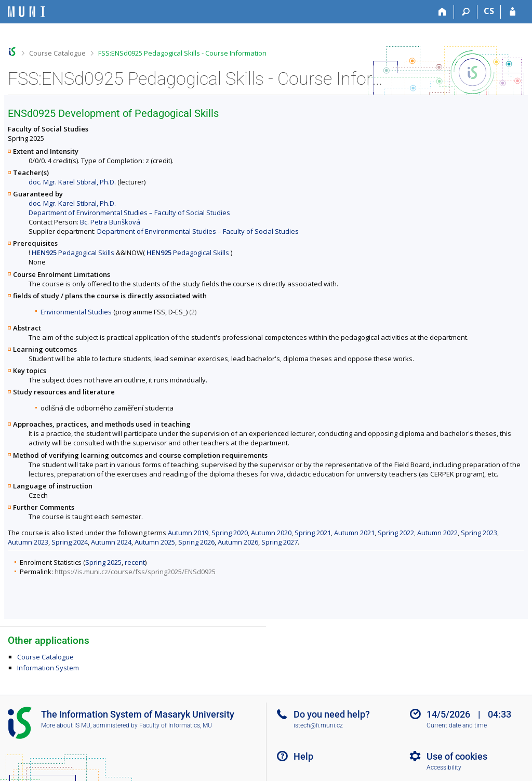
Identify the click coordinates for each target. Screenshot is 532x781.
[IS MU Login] (513, 12)
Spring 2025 (103, 562)
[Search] (466, 12)
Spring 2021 (313, 533)
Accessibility (444, 767)
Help (303, 756)
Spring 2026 (196, 542)
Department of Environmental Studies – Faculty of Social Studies (129, 213)
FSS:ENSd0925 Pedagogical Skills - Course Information (182, 53)
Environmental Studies (76, 312)
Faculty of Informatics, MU (176, 725)
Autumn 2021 (354, 533)
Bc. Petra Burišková (110, 222)
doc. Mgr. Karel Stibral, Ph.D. (72, 182)
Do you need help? (332, 714)
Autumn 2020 (271, 533)
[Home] (442, 12)
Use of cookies (457, 756)
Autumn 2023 (28, 542)
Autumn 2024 (111, 542)
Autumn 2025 (155, 542)
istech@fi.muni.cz (318, 725)
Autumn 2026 (238, 542)
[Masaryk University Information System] (26, 12)
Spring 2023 (479, 533)
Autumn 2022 (437, 533)
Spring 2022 (396, 533)
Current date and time (457, 725)
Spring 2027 (280, 542)
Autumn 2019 (188, 533)
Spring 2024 (70, 542)
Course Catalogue (57, 53)
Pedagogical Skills (73, 253)
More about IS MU (66, 725)
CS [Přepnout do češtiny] (489, 11)
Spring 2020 (230, 533)
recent (135, 562)
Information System (48, 668)
